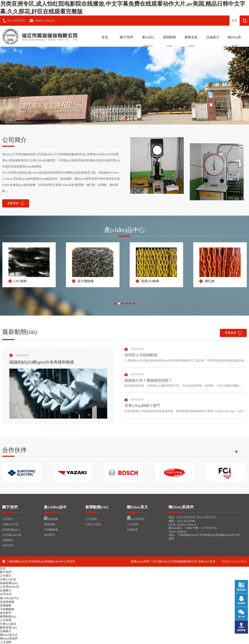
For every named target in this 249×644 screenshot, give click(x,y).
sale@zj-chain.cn (44, 21)
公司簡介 (8, 519)
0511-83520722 (16, 21)
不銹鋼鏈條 (51, 530)
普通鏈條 (50, 524)
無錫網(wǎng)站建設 (234, 561)
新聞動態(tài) (170, 42)
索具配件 (50, 535)
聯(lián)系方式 (234, 42)
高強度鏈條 (51, 519)
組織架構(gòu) (11, 530)
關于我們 (126, 37)
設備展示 (213, 37)
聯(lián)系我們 (136, 519)
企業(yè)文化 (10, 524)
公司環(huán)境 (12, 535)
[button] (123, 118)
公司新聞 (91, 519)
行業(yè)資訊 (93, 524)
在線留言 (133, 530)
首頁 (105, 37)
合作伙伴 (8, 546)
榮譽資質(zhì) (191, 42)
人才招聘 (133, 524)
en (234, 21)
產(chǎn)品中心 (148, 42)
